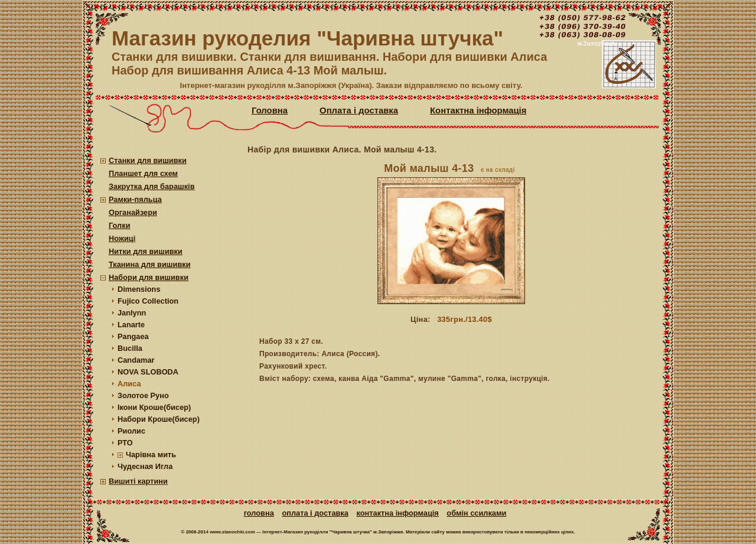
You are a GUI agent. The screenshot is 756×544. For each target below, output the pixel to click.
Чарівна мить (151, 455)
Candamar (136, 360)
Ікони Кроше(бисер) (154, 407)
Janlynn (132, 313)
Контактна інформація (478, 110)
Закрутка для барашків (152, 186)
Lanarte (131, 325)
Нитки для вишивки (146, 251)
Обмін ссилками (476, 513)
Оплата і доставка (359, 110)
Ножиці (122, 238)
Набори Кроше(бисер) (159, 419)
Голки (120, 225)
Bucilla (130, 348)
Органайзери (133, 212)
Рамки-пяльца (135, 199)
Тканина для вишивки (150, 264)
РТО (125, 443)
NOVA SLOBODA (148, 372)
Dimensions (139, 289)
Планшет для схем (143, 173)
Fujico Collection (148, 301)
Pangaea (133, 336)
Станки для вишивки (148, 160)
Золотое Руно (143, 395)
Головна (270, 110)
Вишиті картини (138, 481)
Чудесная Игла (145, 466)
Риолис (131, 431)
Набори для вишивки (149, 277)
